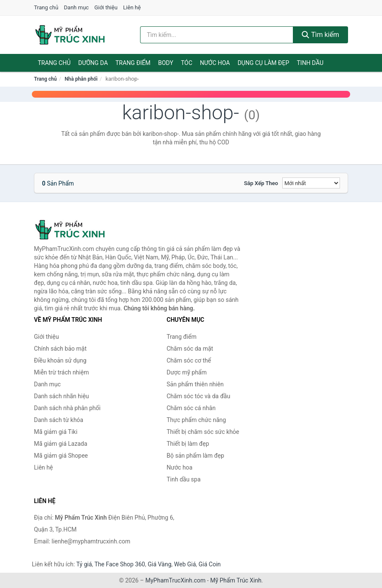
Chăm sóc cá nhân (191, 408)
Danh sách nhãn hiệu (62, 396)
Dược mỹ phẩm (187, 372)
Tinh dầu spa (184, 479)
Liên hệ (132, 7)
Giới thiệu (106, 7)
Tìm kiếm (320, 35)
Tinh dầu (310, 63)
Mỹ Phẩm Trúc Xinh (236, 580)
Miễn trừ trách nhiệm (61, 372)
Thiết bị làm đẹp (188, 444)
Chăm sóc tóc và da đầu (199, 396)
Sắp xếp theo (261, 183)
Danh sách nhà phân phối (67, 408)
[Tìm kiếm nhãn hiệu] (217, 35)
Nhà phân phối (81, 79)
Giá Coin (210, 564)
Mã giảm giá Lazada (61, 444)
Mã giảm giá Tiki (56, 432)
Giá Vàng (160, 564)
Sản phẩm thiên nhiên (195, 384)
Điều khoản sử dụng (60, 360)
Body (166, 63)
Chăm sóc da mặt (190, 349)
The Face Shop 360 (119, 564)
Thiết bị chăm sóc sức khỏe (203, 432)
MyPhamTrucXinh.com (176, 580)
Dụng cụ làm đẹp (264, 63)
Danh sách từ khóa (59, 420)
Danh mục (77, 7)
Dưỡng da (93, 63)
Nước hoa (215, 63)
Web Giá (185, 564)
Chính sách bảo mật (60, 349)
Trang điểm (133, 63)
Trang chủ (46, 7)
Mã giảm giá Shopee (61, 456)
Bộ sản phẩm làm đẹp (196, 456)
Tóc (187, 63)
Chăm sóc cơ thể (189, 360)
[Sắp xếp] (311, 183)
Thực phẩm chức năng (197, 420)
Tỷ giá (84, 564)
